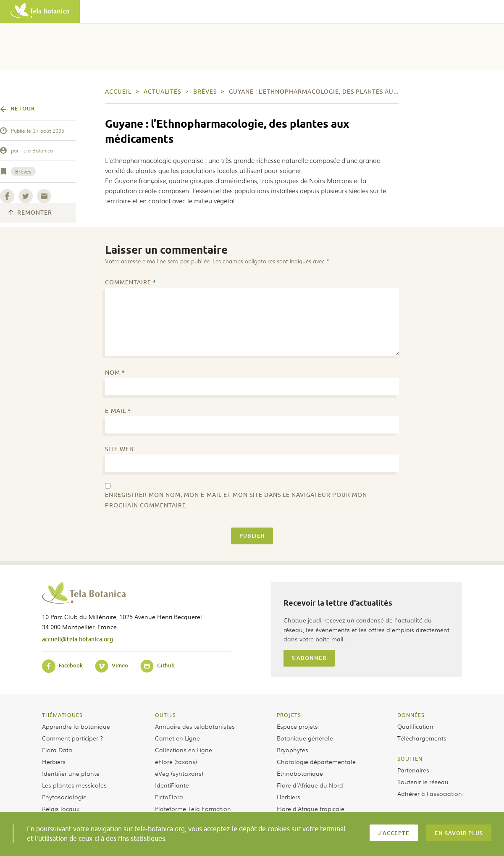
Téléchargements (422, 738)
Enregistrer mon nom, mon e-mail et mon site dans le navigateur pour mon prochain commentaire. (236, 500)
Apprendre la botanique (76, 726)
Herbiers (54, 761)
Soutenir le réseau (423, 782)
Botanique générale (305, 738)
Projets (289, 715)
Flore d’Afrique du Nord (310, 785)
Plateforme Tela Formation (193, 809)
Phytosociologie (64, 797)
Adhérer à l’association (430, 793)
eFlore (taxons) (176, 761)
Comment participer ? (72, 738)
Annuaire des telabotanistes (195, 726)
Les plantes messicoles (74, 785)
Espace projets (297, 726)
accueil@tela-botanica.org (77, 639)
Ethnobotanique (300, 773)
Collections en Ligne (184, 750)
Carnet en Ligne (177, 738)
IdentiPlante (172, 785)
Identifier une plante (71, 773)
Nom (115, 373)
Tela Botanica (37, 150)
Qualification (415, 726)
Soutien (410, 759)
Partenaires (413, 770)
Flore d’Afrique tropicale (311, 809)
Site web (119, 449)
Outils (165, 715)
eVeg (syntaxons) (179, 773)
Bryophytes (293, 750)
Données (411, 715)
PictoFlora (169, 797)
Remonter (30, 213)
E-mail (118, 411)
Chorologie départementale (316, 761)
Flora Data (57, 750)
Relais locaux (61, 809)
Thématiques (62, 715)
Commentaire (131, 282)
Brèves (23, 171)
